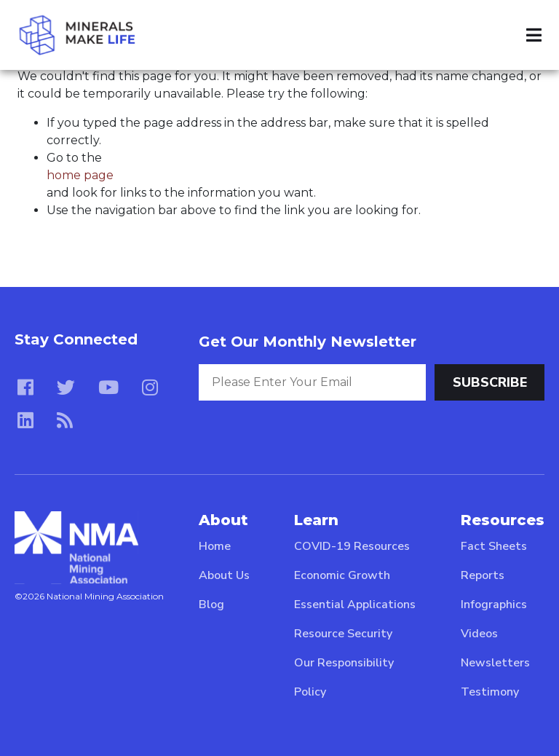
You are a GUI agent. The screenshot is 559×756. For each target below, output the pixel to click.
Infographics (494, 605)
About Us (224, 575)
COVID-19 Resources (352, 546)
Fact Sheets (494, 546)
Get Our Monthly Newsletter (308, 342)
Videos (479, 634)
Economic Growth (342, 575)
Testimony (490, 692)
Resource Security (343, 634)
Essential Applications (355, 605)
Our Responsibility (344, 663)
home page (80, 175)
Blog (211, 605)
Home (215, 546)
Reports (483, 575)
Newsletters (495, 663)
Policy (310, 692)
